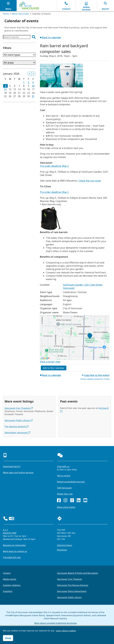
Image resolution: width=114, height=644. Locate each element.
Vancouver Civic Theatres (19, 408)
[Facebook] (59, 500)
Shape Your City (65, 494)
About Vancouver (20, 14)
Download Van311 (12, 466)
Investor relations (12, 585)
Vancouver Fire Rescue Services (73, 585)
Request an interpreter (14, 545)
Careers (7, 573)
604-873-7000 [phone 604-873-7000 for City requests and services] (10, 533)
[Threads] (72, 500)
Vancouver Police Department (72, 591)
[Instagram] (65, 500)
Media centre (10, 579)
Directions (62, 550)
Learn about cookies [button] (66, 631)
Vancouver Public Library (19, 420)
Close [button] (8, 638)
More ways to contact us (15, 551)
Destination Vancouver (17, 432)
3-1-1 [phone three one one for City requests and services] (5, 530)
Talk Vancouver (64, 488)
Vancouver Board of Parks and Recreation (78, 573)
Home (6, 14)
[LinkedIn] (79, 500)
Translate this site (12, 557)
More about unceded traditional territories (56, 623)
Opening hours (65, 545)
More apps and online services (18, 472)
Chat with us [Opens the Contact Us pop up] (63, 466)
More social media (66, 507)
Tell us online (64, 476)
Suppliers (8, 591)
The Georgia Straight (17, 426)
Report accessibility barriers (71, 482)
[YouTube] (85, 500)
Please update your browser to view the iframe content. (19, 37)
